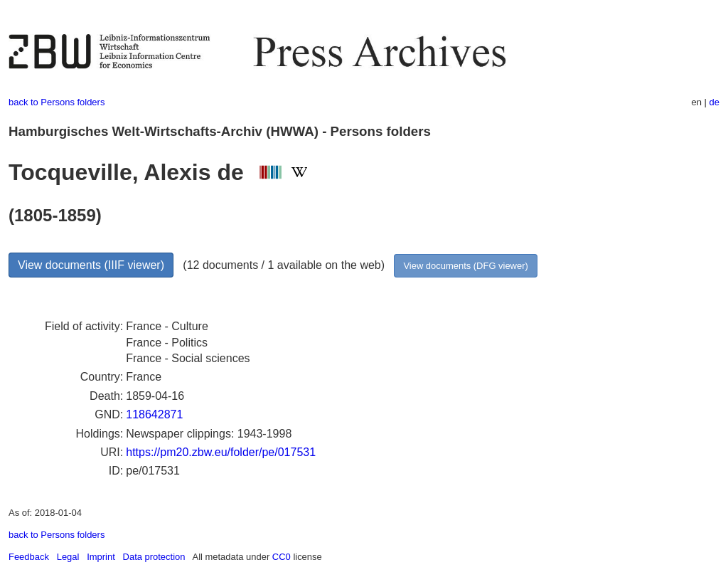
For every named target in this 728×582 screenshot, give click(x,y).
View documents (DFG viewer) (465, 266)
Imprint (101, 557)
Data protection (154, 557)
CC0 (282, 557)
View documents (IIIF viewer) (91, 265)
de (714, 102)
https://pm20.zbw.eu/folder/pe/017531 (221, 452)
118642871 (154, 414)
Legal (68, 557)
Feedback (29, 557)
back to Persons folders (57, 102)
